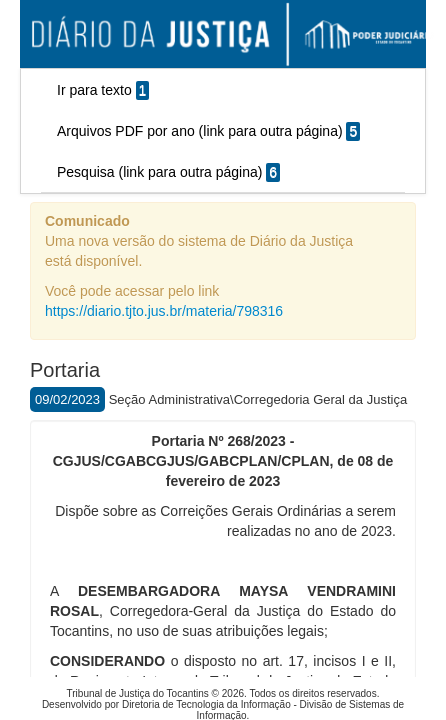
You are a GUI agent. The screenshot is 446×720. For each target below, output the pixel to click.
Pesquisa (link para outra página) (168, 172)
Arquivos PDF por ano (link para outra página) (208, 131)
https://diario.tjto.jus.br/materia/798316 (164, 311)
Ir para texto (103, 90)
